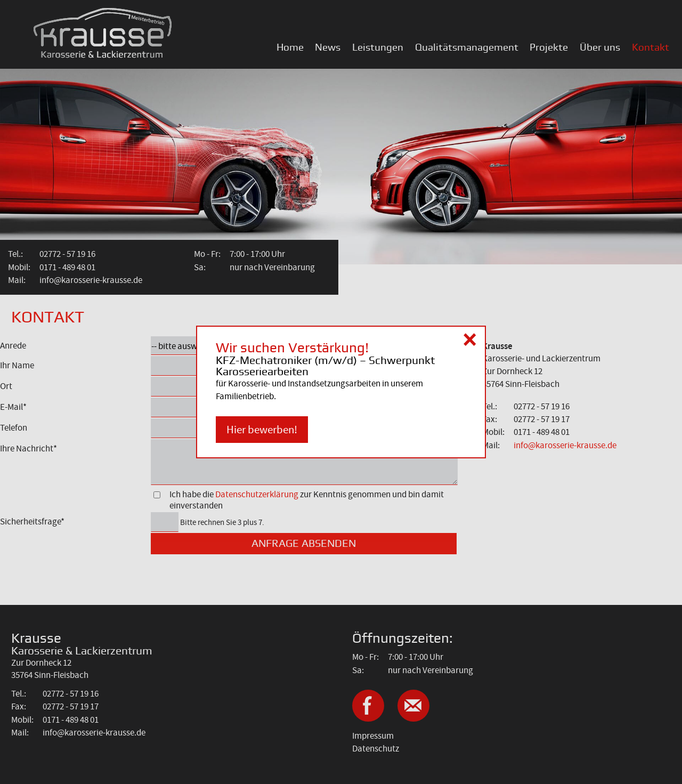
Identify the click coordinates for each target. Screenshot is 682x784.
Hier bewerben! (262, 430)
